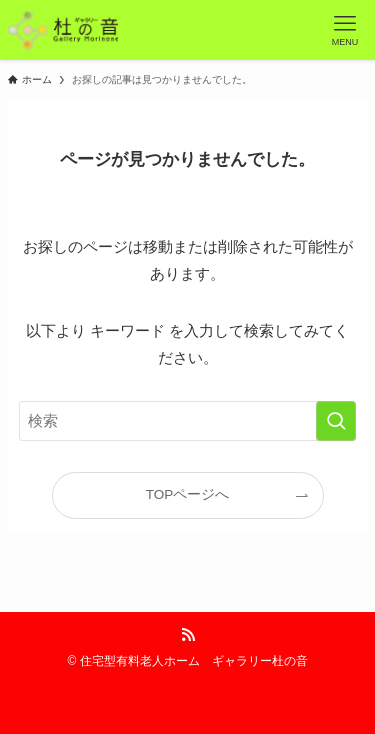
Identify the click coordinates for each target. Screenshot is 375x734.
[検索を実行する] (336, 421)
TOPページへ (188, 494)
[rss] (188, 635)
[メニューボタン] (345, 30)
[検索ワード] (188, 421)
